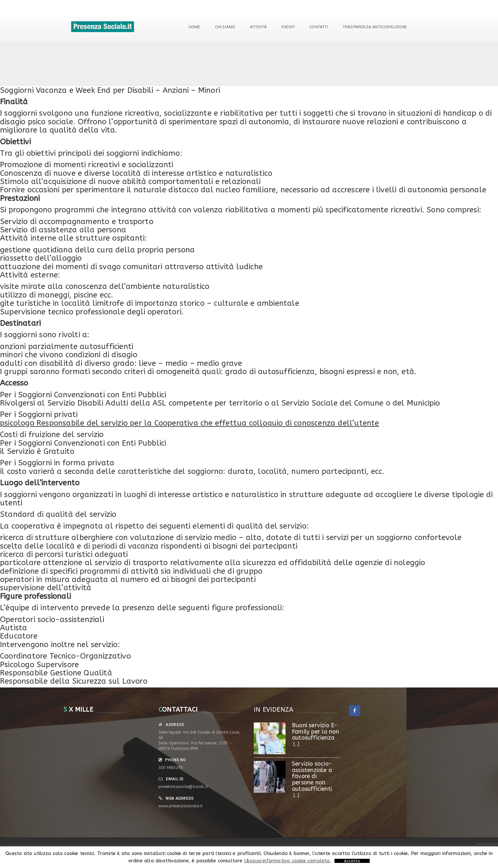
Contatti (319, 27)
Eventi (288, 27)
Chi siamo (225, 27)
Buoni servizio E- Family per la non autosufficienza (315, 732)
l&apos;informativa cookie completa (287, 861)
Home (195, 27)
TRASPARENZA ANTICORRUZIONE (375, 27)
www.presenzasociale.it (181, 806)
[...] (296, 744)
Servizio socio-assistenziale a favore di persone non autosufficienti (312, 776)
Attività (258, 27)
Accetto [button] (352, 861)
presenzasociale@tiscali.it (183, 787)
